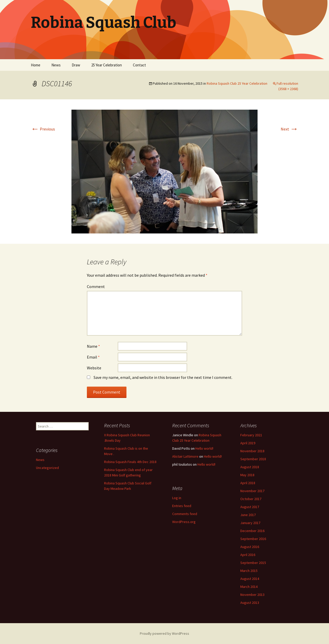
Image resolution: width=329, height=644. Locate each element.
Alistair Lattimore (185, 456)
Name (93, 346)
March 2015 (249, 571)
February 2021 (251, 435)
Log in (177, 498)
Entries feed (182, 506)
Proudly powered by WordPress (164, 633)
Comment (96, 286)
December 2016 (252, 531)
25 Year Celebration (107, 65)
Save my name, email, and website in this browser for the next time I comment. (163, 377)
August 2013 (250, 603)
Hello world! (204, 448)
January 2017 (250, 523)
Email (93, 357)
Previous (43, 129)
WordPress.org (184, 522)
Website (94, 368)
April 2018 (248, 483)
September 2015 (253, 563)
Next (289, 129)
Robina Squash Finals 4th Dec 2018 (130, 462)
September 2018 (253, 459)
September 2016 (253, 539)
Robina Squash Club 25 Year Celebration (237, 83)
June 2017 (248, 515)
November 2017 (252, 491)
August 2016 (250, 547)
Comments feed (185, 514)
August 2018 (250, 467)
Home (36, 65)
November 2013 (252, 595)
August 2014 (250, 579)
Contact (139, 65)
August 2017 (250, 507)
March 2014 (249, 587)
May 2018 (247, 475)
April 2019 (248, 443)
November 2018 (252, 451)
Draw (76, 65)
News (56, 65)
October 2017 (251, 499)
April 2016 (248, 555)
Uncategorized (47, 468)
